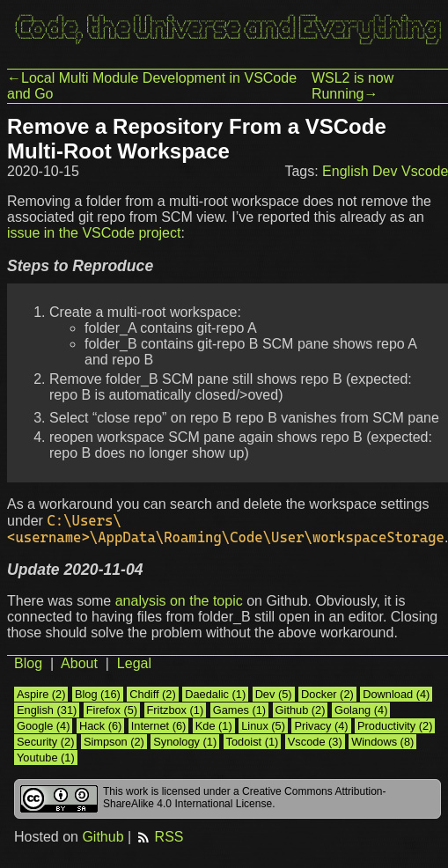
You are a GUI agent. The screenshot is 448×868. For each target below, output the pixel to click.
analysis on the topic (179, 601)
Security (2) (45, 742)
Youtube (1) (46, 758)
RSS (160, 837)
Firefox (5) (112, 710)
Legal (134, 663)
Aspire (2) (41, 694)
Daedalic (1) (215, 694)
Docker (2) (327, 694)
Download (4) (396, 694)
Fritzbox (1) (176, 710)
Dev (385, 171)
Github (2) (301, 710)
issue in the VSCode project (94, 233)
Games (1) (239, 710)
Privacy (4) (321, 726)
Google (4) (43, 726)
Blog (28, 663)
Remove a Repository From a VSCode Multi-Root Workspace (197, 139)
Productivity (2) (395, 726)
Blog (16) (98, 694)
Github (103, 837)
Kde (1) (214, 726)
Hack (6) (100, 726)
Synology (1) (185, 742)
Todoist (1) (253, 742)
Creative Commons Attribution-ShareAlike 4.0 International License (244, 798)
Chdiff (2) (152, 694)
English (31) (47, 710)
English (345, 171)
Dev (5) (274, 694)
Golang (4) (361, 710)
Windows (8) (382, 742)
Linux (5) (263, 726)
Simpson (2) (114, 742)
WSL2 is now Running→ (353, 86)
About (79, 663)
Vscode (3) (315, 742)
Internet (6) (159, 726)
